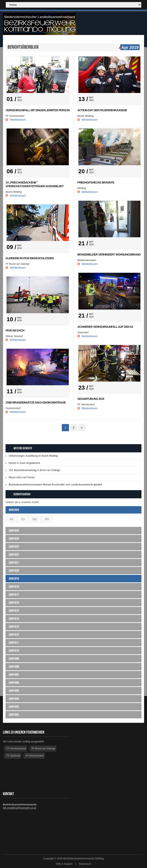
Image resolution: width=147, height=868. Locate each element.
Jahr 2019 (14, 578)
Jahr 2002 (14, 715)
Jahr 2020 (14, 570)
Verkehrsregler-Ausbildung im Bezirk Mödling (33, 456)
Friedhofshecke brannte (96, 182)
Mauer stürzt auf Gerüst (22, 477)
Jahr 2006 (14, 683)
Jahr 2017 (14, 595)
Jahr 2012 (14, 635)
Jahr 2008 (14, 667)
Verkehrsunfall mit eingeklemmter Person (38, 110)
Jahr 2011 (14, 643)
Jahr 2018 (14, 587)
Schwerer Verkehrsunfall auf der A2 (105, 327)
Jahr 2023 (14, 546)
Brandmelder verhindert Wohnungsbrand (109, 255)
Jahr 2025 (14, 530)
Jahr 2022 (14, 554)
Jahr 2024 (14, 538)
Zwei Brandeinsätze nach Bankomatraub (36, 402)
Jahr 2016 (14, 603)
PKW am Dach (15, 330)
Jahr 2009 (14, 659)
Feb (23, 519)
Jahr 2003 (14, 707)
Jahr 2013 (14, 627)
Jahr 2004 (14, 699)
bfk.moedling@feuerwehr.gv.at (19, 808)
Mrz (35, 519)
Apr (47, 519)
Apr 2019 (130, 48)
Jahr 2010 (14, 651)
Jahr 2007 (14, 675)
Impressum (85, 864)
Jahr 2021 (14, 562)
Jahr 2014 (14, 619)
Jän (11, 519)
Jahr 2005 (14, 691)
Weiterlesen (18, 120)
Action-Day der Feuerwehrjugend (102, 110)
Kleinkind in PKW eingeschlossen (30, 258)
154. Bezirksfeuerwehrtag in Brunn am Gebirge (34, 470)
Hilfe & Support (64, 864)
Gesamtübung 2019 (91, 399)
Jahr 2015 (14, 611)
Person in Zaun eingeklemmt (24, 463)
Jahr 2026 (14, 510)
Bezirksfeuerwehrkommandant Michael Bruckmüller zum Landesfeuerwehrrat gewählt (55, 485)
